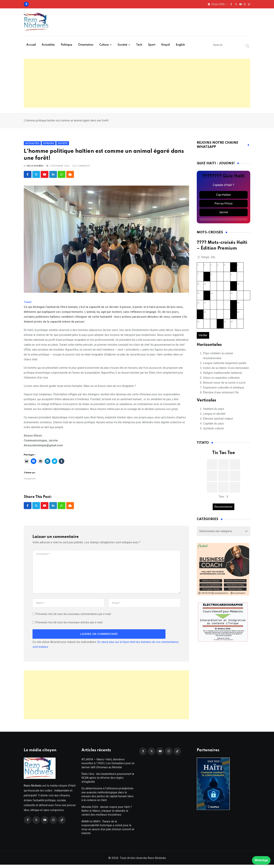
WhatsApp (261, 860)
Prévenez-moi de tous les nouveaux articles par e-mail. (69, 624)
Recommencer (223, 508)
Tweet (28, 304)
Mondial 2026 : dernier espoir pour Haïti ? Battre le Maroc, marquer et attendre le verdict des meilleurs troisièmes (107, 814)
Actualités (48, 45)
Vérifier (203, 337)
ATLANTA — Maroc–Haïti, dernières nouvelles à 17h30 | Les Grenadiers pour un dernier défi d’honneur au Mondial (108, 766)
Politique (66, 45)
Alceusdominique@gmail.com (43, 447)
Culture (104, 45)
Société (122, 45)
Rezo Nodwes (35, 167)
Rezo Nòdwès (156, 861)
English (180, 45)
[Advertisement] (137, 83)
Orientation (86, 45)
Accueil (31, 45)
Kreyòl (166, 45)
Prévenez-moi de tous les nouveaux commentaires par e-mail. (73, 616)
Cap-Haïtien (223, 196)
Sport (152, 45)
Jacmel (224, 214)
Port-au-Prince (223, 205)
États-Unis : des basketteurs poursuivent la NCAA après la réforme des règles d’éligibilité (108, 781)
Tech (139, 45)
